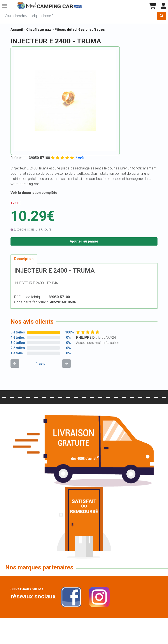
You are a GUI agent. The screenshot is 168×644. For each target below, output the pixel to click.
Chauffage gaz (39, 30)
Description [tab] (24, 259)
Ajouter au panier (84, 241)
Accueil (17, 30)
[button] (4, 6)
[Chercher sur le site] (80, 16)
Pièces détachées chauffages (80, 30)
